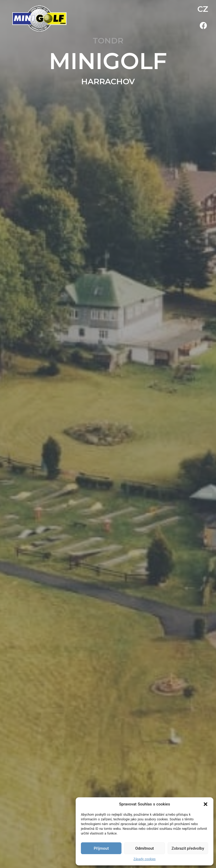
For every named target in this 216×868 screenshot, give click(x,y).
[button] (206, 804)
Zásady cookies (145, 859)
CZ (203, 9)
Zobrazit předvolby (188, 848)
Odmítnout (145, 848)
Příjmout (101, 848)
